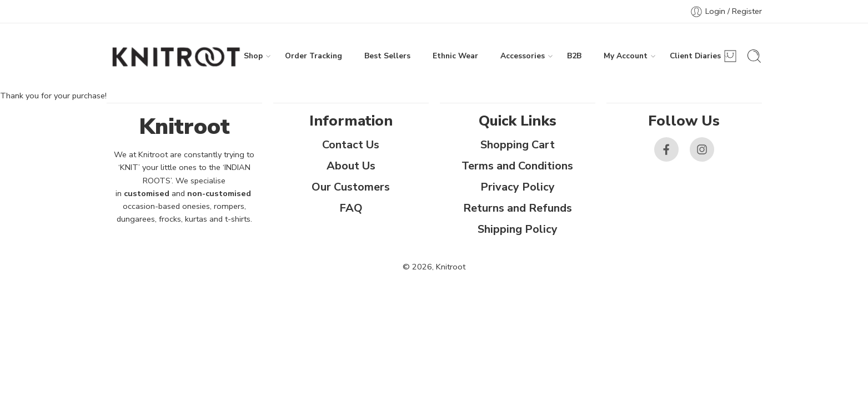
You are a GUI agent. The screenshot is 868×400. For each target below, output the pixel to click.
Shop (253, 56)
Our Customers (351, 187)
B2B (574, 56)
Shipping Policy (518, 229)
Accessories (523, 56)
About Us (351, 166)
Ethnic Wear (455, 56)
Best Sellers (387, 56)
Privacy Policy (518, 187)
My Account (626, 56)
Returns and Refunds (518, 208)
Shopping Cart (518, 145)
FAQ (351, 208)
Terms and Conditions (517, 166)
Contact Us (351, 145)
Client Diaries (695, 56)
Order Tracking (313, 56)
